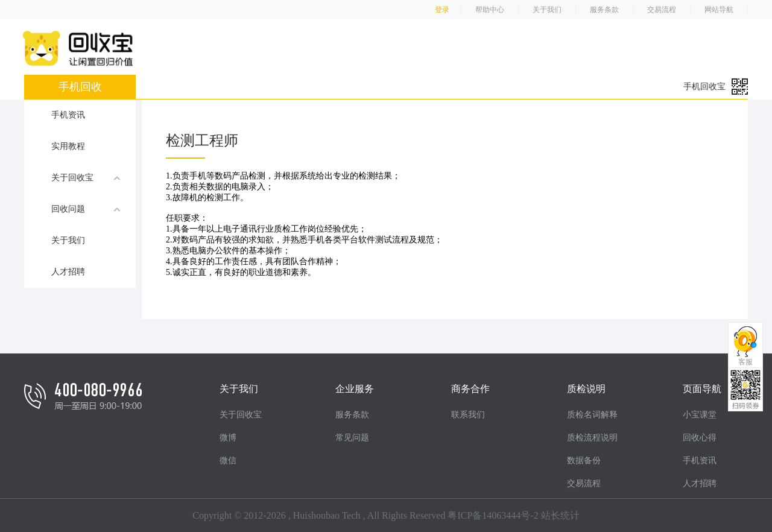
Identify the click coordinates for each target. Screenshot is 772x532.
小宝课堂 (700, 415)
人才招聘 (68, 272)
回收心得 (700, 438)
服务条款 (604, 10)
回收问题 (86, 209)
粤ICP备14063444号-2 (493, 515)
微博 (228, 438)
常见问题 (352, 438)
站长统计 (560, 515)
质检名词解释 (592, 415)
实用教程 (68, 146)
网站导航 (719, 10)
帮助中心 (490, 10)
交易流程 (662, 10)
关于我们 (547, 10)
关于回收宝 (86, 177)
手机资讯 (68, 115)
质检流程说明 (592, 438)
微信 (228, 461)
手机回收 (80, 87)
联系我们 (468, 415)
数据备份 (584, 461)
